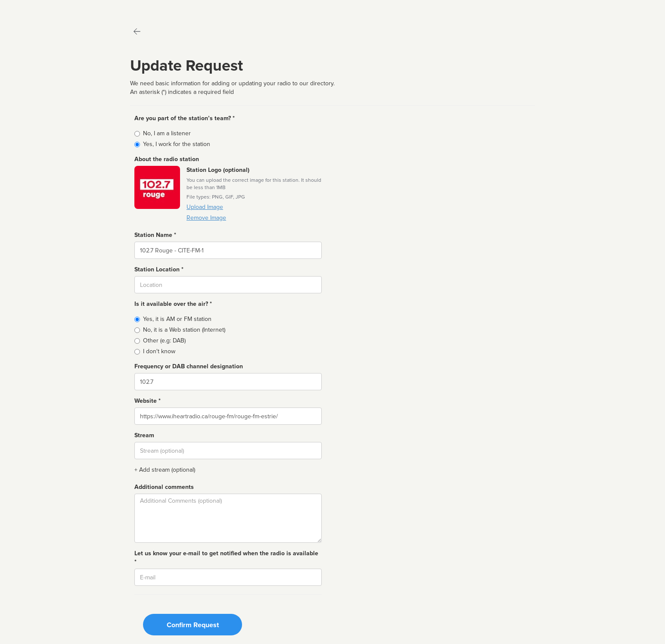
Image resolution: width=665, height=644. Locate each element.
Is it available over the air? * (173, 304)
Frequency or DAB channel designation (189, 366)
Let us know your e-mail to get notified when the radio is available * (226, 558)
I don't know (159, 351)
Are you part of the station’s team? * (185, 118)
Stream (144, 435)
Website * (148, 401)
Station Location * (159, 269)
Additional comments (164, 487)
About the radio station (167, 159)
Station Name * (155, 235)
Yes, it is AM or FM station (177, 319)
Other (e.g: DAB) (164, 341)
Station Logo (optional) (218, 170)
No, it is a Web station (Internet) (184, 330)
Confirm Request (193, 625)
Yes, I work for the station (177, 144)
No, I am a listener (167, 133)
